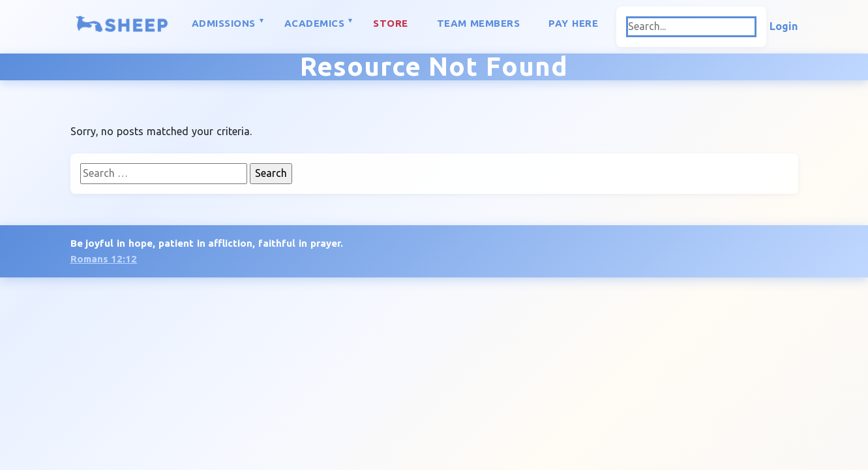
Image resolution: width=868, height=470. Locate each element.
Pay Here (573, 23)
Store (391, 23)
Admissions (224, 23)
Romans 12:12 (104, 259)
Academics (315, 23)
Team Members (479, 23)
